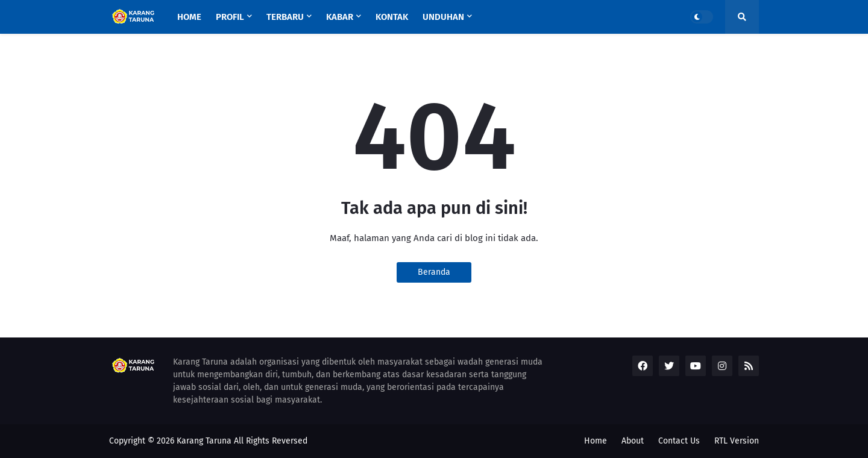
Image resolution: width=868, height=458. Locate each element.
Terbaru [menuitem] (285, 17)
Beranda (434, 272)
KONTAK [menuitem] (392, 17)
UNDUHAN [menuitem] (443, 17)
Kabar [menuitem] (340, 17)
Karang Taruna (204, 441)
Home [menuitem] (189, 17)
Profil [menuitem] (230, 17)
